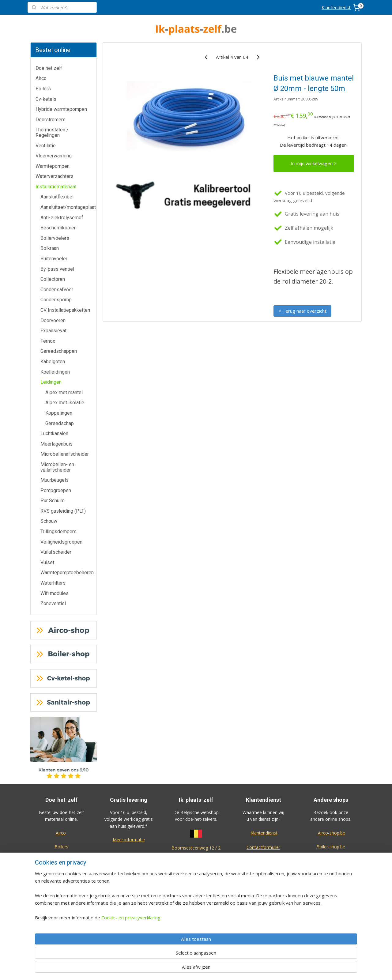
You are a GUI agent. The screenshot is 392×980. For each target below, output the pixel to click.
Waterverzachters (55, 176)
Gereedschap (60, 423)
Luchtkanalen (54, 433)
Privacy (263, 902)
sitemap (215, 969)
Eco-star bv (331, 936)
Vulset (47, 562)
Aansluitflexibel (57, 197)
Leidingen (51, 382)
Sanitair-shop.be (331, 888)
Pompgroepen (56, 490)
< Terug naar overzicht (302, 311)
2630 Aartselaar (196, 855)
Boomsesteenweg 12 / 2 (196, 848)
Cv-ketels (46, 99)
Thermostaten (61, 888)
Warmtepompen (53, 166)
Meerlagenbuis (57, 444)
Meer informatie (129, 840)
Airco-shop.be (332, 833)
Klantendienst (336, 7)
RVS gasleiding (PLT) (63, 511)
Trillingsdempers (58, 531)
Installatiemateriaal (56, 187)
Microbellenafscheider (65, 454)
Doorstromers (51, 120)
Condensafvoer (57, 290)
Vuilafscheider (56, 552)
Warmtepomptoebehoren (67, 573)
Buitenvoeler (54, 259)
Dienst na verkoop (264, 875)
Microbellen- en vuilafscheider (57, 467)
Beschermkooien (58, 228)
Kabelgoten (53, 362)
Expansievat (53, 331)
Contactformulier (263, 847)
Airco (41, 78)
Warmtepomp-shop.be (331, 874)
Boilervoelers (55, 238)
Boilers (43, 89)
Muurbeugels (55, 480)
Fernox (48, 341)
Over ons (264, 889)
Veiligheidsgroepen (61, 542)
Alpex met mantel (64, 392)
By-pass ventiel (57, 269)
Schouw (49, 521)
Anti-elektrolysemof (62, 218)
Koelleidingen (55, 372)
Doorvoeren (53, 320)
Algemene (196, 909)
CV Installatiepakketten (65, 310)
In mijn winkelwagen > (314, 163)
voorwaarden (196, 916)
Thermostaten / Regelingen (52, 132)
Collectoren (53, 279)
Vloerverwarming (54, 156)
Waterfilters (53, 583)
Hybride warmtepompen (61, 109)
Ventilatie (46, 146)
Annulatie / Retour (264, 861)
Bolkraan (50, 248)
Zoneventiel (53, 603)
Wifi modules (55, 593)
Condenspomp (56, 300)
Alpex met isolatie (65, 403)
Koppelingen (59, 413)
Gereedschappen (59, 351)
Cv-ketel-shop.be (331, 860)
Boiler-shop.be (331, 847)
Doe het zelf (49, 68)
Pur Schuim (53, 501)
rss (228, 969)
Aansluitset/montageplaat (68, 207)
